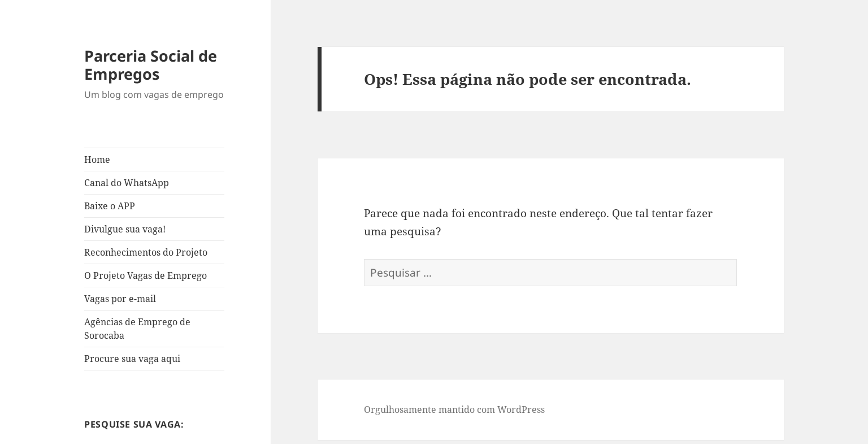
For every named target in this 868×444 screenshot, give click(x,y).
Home (97, 160)
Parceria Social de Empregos (151, 65)
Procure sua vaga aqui (132, 359)
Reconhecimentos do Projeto (146, 252)
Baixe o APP (110, 206)
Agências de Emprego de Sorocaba (137, 329)
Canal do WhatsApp (127, 183)
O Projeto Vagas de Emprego (146, 275)
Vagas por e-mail (120, 299)
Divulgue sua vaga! (125, 229)
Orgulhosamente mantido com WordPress (454, 409)
